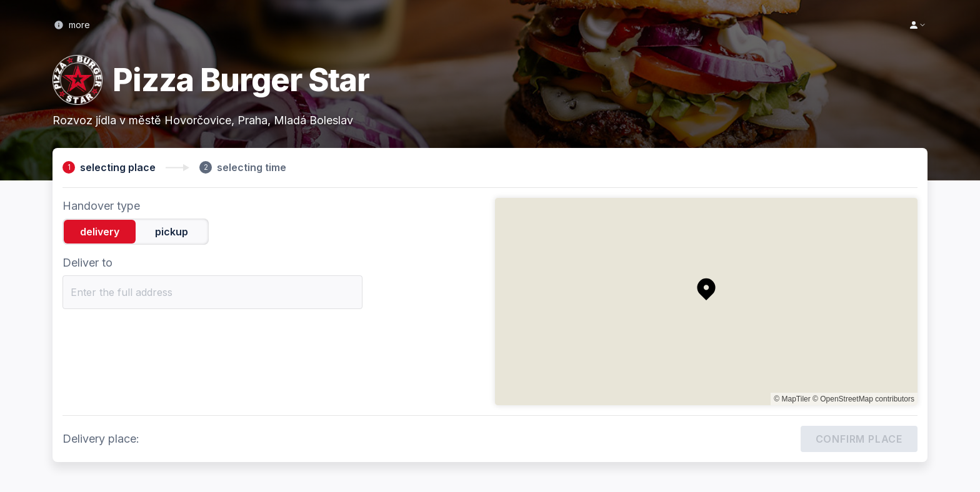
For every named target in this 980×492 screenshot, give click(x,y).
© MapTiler (792, 399)
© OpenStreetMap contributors (863, 399)
